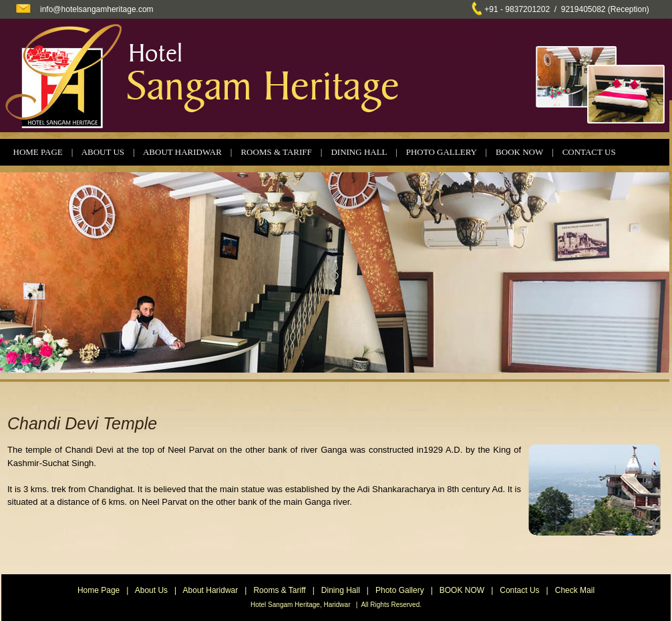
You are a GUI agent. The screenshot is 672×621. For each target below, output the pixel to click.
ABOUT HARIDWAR (182, 152)
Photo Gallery (400, 590)
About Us (151, 590)
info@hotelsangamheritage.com (97, 9)
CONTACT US (589, 152)
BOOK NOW (519, 152)
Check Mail (575, 590)
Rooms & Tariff (279, 590)
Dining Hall (341, 590)
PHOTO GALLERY (442, 152)
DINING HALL (359, 152)
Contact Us (519, 590)
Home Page (99, 590)
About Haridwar (211, 590)
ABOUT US (103, 152)
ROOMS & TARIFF (276, 152)
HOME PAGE (38, 152)
